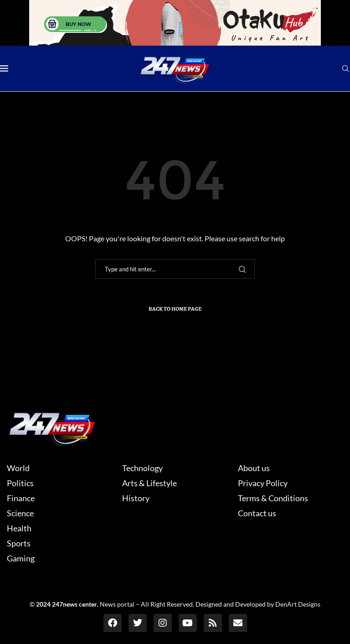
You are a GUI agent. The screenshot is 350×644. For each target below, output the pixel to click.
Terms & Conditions (273, 498)
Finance (21, 498)
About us (254, 468)
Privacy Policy (263, 483)
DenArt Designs (298, 604)
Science (20, 513)
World (18, 468)
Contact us (257, 513)
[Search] (345, 69)
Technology (142, 468)
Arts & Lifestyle (149, 483)
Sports (19, 543)
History (136, 498)
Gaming (21, 558)
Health (19, 528)
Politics (20, 483)
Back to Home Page (175, 309)
